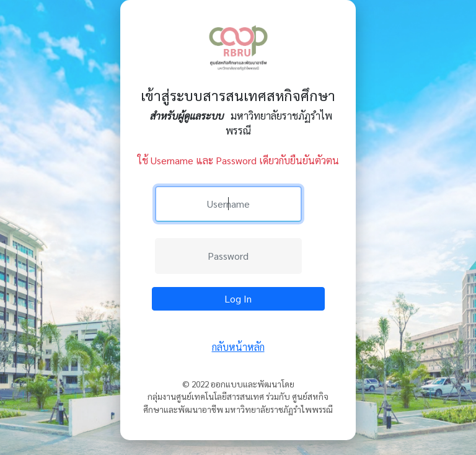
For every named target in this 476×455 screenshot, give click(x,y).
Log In (238, 298)
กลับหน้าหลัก (238, 347)
